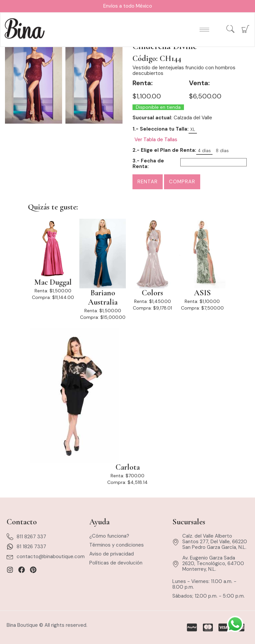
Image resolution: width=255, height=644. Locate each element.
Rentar (148, 182)
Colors (152, 293)
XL (193, 129)
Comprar (182, 182)
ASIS (202, 293)
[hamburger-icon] (204, 30)
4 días (204, 151)
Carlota (128, 467)
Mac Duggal (53, 282)
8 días (222, 151)
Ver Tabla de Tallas (156, 140)
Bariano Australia (103, 298)
